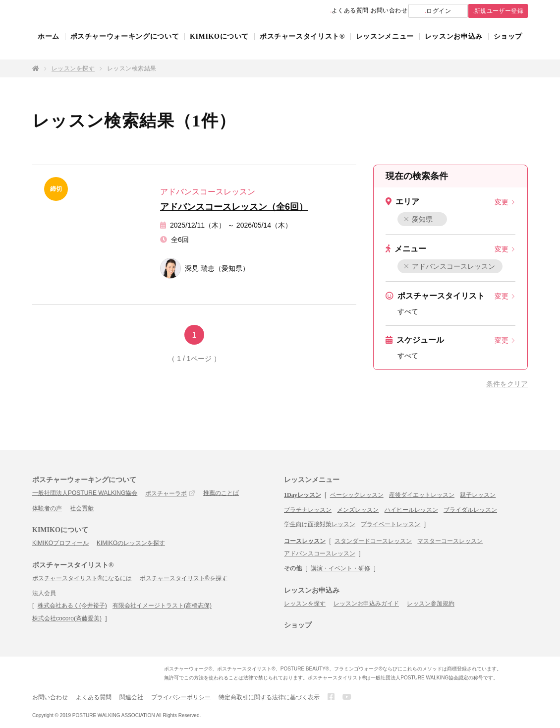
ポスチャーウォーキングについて (125, 46)
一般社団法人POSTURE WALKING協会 (85, 493)
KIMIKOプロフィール (60, 543)
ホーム (49, 46)
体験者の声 (47, 508)
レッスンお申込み (454, 46)
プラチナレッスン (308, 510)
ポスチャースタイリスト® (302, 46)
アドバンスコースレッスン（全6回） (234, 207)
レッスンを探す (73, 68)
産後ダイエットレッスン (422, 495)
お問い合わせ (359, 11)
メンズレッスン (358, 510)
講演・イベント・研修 (340, 568)
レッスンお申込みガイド (366, 604)
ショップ (508, 46)
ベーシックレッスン (357, 495)
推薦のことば (221, 493)
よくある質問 (305, 11)
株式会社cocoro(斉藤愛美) (67, 618)
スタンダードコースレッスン (373, 541)
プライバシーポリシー (181, 697)
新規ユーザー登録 (490, 11)
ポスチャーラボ (166, 493)
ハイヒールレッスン (411, 510)
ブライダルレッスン (470, 510)
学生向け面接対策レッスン (320, 524)
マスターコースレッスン (450, 541)
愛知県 (419, 219)
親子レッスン (478, 495)
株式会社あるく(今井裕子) (72, 606)
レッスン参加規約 (431, 604)
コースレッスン (305, 541)
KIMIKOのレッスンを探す (131, 543)
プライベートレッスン (391, 524)
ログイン (419, 11)
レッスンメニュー (385, 46)
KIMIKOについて (219, 46)
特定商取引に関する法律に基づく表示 (269, 697)
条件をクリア (507, 384)
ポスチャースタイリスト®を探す (184, 578)
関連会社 (131, 697)
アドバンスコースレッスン (450, 266)
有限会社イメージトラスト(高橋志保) (162, 606)
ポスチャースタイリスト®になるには (82, 578)
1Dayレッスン (303, 495)
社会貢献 (82, 508)
